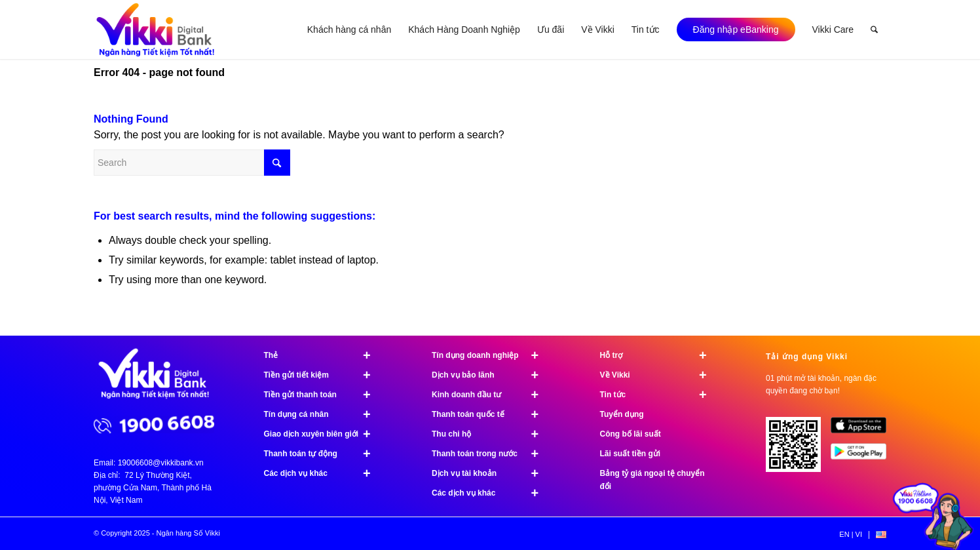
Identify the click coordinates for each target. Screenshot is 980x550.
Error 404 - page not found (159, 72)
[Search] (874, 29)
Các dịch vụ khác (323, 473)
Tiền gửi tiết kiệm (323, 375)
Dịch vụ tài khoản (491, 473)
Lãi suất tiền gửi (631, 454)
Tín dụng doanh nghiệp (491, 355)
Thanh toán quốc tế (491, 414)
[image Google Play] (863, 456)
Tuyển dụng (622, 414)
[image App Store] (863, 430)
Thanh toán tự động (323, 454)
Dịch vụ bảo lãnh (491, 375)
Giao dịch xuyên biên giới (323, 434)
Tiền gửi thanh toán (323, 395)
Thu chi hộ (491, 434)
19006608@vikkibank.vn (161, 463)
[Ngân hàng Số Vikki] (156, 29)
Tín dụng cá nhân (323, 414)
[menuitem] (349, 29)
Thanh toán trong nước (491, 454)
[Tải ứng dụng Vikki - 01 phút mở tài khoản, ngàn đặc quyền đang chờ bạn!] (798, 449)
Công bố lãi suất (631, 434)
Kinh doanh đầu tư (491, 395)
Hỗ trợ (659, 355)
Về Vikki (659, 375)
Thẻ (323, 355)
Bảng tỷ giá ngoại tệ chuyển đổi (652, 480)
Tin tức (659, 395)
